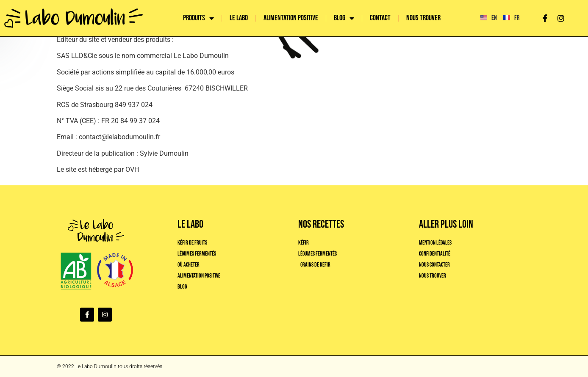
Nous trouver (423, 18)
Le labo (239, 18)
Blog (344, 18)
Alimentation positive (291, 18)
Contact (380, 18)
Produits (198, 18)
